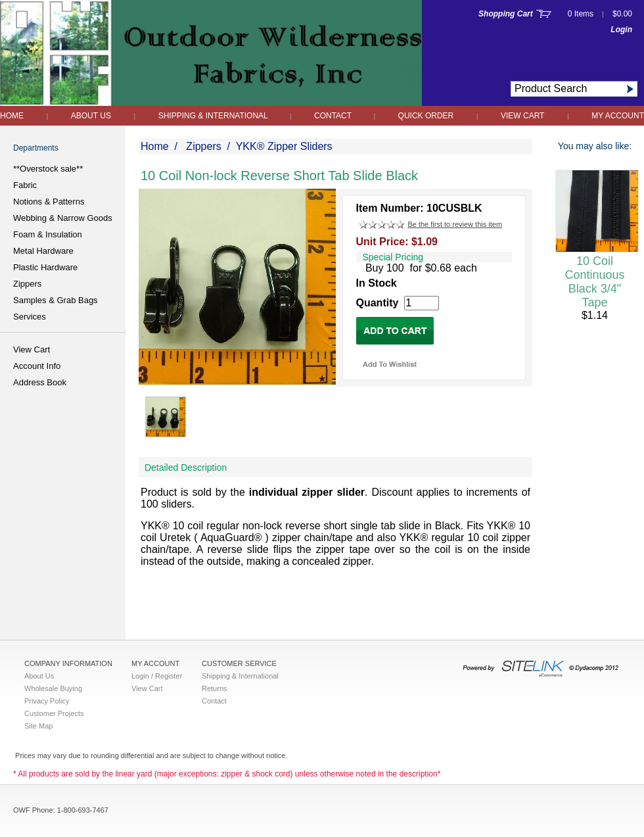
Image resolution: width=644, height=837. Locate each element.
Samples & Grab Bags (56, 300)
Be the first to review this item (455, 224)
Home (12, 116)
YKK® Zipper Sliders (284, 146)
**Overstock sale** (48, 169)
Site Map (38, 726)
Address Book (40, 382)
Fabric (25, 185)
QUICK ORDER (426, 116)
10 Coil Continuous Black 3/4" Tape (594, 282)
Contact (334, 116)
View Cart (522, 116)
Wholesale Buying (53, 688)
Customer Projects (54, 713)
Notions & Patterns (49, 202)
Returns (215, 688)
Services (30, 317)
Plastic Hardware (45, 267)
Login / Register (157, 676)
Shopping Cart (506, 14)
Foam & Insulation (48, 234)
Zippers (27, 284)
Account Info (37, 366)
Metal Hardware (43, 251)
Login (621, 30)
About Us (91, 116)
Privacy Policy (47, 701)
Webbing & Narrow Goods (63, 218)
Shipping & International (214, 116)
